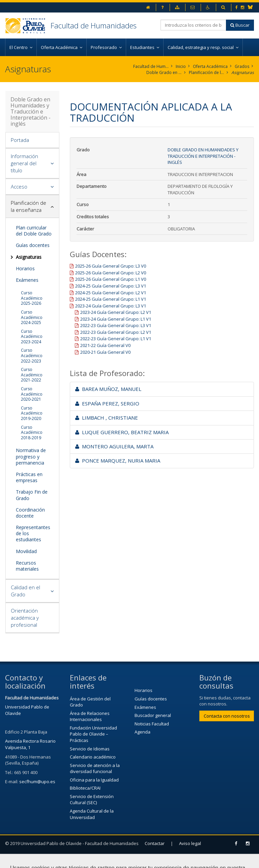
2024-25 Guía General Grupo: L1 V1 (111, 299)
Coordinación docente (30, 513)
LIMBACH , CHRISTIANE (107, 418)
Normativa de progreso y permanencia (31, 456)
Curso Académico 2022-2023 (32, 355)
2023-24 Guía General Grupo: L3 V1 (111, 306)
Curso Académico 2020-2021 (32, 394)
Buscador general (153, 715)
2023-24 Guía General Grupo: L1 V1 (116, 319)
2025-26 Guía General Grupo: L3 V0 (111, 266)
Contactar (155, 843)
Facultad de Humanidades (94, 25)
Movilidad (26, 551)
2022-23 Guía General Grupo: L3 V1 (116, 325)
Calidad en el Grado (25, 591)
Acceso (19, 187)
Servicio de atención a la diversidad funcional (95, 768)
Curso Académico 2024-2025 (32, 317)
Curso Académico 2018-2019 (32, 432)
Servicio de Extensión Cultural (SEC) (92, 800)
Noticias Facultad (152, 724)
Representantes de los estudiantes (33, 533)
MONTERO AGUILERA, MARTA (114, 446)
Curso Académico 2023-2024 (32, 337)
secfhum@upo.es (37, 782)
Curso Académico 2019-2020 (32, 413)
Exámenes (27, 280)
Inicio (181, 66)
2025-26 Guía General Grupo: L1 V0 (111, 279)
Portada (20, 140)
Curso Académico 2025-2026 (32, 298)
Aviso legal (190, 843)
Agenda (142, 732)
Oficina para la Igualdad (94, 780)
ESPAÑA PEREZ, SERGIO (107, 403)
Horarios (25, 268)
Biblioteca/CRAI (85, 788)
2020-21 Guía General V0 (105, 352)
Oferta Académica (210, 66)
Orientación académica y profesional (25, 618)
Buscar (240, 25)
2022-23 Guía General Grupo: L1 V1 (116, 339)
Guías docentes (33, 245)
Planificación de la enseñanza (207, 72)
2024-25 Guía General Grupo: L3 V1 (111, 286)
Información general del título (24, 163)
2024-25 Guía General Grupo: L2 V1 (111, 293)
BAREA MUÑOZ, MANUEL (108, 389)
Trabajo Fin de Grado (32, 495)
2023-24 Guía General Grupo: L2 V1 (116, 312)
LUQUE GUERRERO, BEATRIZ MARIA (122, 432)
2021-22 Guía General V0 (105, 345)
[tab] (32, 140)
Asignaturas (243, 72)
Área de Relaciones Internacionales (90, 716)
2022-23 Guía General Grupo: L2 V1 (116, 332)
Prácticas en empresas (29, 477)
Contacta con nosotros (227, 716)
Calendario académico (93, 757)
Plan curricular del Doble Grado (34, 231)
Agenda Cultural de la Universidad (92, 814)
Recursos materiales (27, 566)
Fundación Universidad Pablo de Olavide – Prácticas (93, 734)
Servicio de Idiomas (90, 749)
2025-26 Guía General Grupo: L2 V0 (111, 273)
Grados (242, 66)
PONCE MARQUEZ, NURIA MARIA (118, 461)
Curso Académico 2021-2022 (32, 375)
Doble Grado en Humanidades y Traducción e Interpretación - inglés (164, 72)
